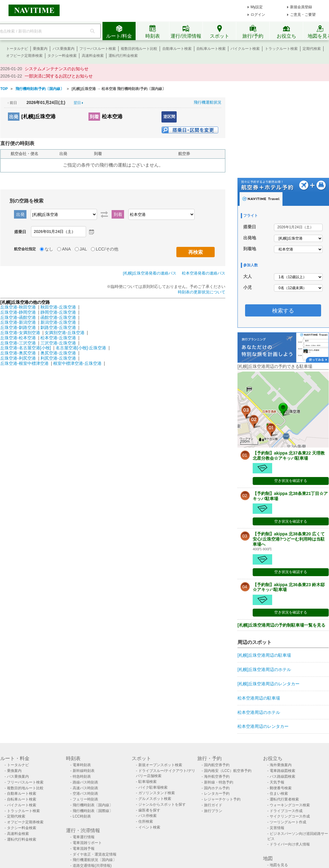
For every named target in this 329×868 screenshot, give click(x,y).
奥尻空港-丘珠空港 (58, 353)
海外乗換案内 (281, 765)
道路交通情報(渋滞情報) (92, 866)
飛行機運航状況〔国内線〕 (95, 860)
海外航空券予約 (217, 776)
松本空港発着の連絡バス (204, 273)
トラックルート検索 (281, 49)
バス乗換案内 (64, 49)
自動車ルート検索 (177, 49)
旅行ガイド (213, 805)
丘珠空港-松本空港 (18, 338)
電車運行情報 (84, 837)
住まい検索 (279, 794)
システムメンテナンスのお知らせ (57, 69)
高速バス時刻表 (85, 788)
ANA (66, 249)
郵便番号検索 (281, 788)
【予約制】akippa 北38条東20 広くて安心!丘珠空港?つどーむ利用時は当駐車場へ (289, 539)
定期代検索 (312, 49)
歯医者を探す (149, 810)
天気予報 (277, 782)
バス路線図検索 (282, 776)
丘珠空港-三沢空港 (18, 343)
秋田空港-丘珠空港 (58, 307)
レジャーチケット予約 (222, 799)
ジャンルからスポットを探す (162, 804)
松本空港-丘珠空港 (58, 338)
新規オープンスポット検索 (160, 765)
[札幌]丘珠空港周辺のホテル (264, 669)
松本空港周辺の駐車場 (259, 698)
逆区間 (169, 117)
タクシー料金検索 (62, 56)
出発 (14, 117)
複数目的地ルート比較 (139, 49)
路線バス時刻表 (85, 782)
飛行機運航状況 (208, 102)
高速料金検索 (93, 56)
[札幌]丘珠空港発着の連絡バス (150, 273)
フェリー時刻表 (85, 799)
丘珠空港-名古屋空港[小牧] (26, 348)
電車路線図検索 (282, 771)
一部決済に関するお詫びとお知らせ (59, 76)
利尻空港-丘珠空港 (58, 358)
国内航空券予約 (217, 765)
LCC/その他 (107, 249)
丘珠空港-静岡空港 (18, 312)
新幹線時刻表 (84, 771)
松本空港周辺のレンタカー (263, 726)
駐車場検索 (147, 782)
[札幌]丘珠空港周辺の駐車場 (264, 655)
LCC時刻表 (82, 816)
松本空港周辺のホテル (259, 712)
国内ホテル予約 (217, 788)
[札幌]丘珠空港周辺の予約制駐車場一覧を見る (281, 625)
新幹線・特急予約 (219, 782)
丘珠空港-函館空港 (18, 317)
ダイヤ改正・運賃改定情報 (95, 854)
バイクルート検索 (245, 49)
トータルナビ (17, 49)
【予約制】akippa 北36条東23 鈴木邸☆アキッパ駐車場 (289, 587)
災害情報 (277, 828)
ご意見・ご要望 (303, 15)
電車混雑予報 (84, 849)
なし (49, 249)
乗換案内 (40, 49)
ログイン (258, 15)
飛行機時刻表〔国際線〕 (93, 811)
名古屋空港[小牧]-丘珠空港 (81, 348)
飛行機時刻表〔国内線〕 (93, 805)
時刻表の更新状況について (202, 292)
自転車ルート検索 (211, 49)
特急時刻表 (82, 776)
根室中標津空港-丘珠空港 (77, 363)
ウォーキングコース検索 (290, 805)
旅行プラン (213, 811)
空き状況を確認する (291, 481)
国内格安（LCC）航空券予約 (228, 771)
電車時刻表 (82, 765)
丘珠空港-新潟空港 (18, 322)
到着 (94, 117)
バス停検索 (147, 816)
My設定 (257, 7)
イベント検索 (149, 827)
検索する (283, 311)
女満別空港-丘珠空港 (65, 333)
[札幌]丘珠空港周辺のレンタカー (268, 684)
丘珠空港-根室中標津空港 (24, 363)
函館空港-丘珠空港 (58, 317)
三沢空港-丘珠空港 (58, 343)
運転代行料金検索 (123, 56)
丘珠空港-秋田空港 (18, 307)
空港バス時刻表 (85, 794)
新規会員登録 (301, 7)
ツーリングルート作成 (288, 822)
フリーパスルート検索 (98, 49)
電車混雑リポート (87, 843)
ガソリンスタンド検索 (157, 793)
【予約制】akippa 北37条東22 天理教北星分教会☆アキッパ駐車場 (289, 456)
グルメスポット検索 (155, 799)
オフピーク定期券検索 (24, 56)
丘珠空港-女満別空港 (20, 333)
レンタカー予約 (217, 794)
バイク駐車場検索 (153, 787)
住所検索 (146, 821)
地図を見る (279, 865)
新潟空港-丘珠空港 (58, 322)
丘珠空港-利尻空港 (18, 358)
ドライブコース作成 (286, 811)
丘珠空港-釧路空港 (18, 327)
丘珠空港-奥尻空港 (18, 353)
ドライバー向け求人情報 (290, 844)
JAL (83, 249)
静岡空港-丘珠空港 (58, 312)
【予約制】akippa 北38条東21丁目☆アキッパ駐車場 (290, 496)
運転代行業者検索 (284, 799)
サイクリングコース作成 (290, 816)
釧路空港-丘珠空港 (58, 327)
